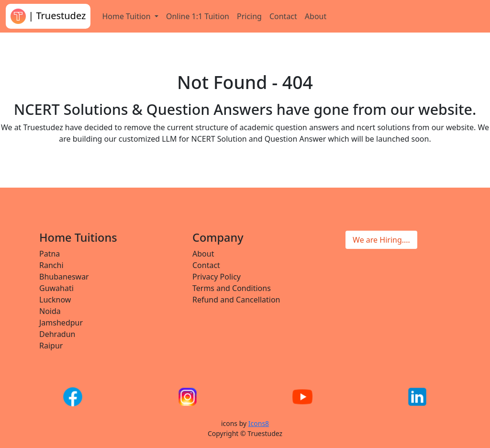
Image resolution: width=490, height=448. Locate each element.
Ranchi (51, 265)
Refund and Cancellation (236, 300)
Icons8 (259, 423)
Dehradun (57, 334)
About (316, 16)
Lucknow (55, 300)
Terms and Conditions (232, 288)
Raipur (51, 346)
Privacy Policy (217, 277)
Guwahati (56, 288)
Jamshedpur (61, 323)
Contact (283, 16)
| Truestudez (48, 16)
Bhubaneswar (64, 277)
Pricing (249, 16)
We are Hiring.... (381, 240)
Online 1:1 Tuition (198, 16)
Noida (50, 311)
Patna (50, 254)
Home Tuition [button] (127, 16)
